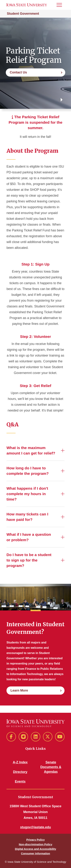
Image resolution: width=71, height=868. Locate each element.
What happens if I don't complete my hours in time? (27, 494)
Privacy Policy (36, 840)
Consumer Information (35, 853)
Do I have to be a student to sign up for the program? (29, 560)
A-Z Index (20, 762)
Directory (20, 772)
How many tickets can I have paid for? (27, 517)
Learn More (19, 690)
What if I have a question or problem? (29, 537)
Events (20, 781)
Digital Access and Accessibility (35, 849)
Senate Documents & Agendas (51, 767)
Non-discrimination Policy (35, 844)
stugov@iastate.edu (35, 827)
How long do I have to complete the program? (28, 471)
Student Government (23, 14)
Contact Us (18, 72)
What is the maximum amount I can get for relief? (31, 450)
